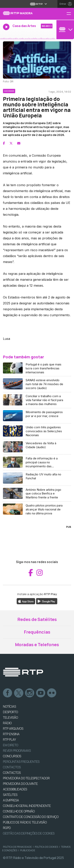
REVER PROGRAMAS (17, 751)
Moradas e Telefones (37, 645)
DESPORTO (10, 712)
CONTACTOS (12, 773)
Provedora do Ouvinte (20, 784)
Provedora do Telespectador (26, 778)
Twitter (19, 693)
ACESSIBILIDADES (15, 789)
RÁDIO (7, 723)
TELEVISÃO (10, 717)
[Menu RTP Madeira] (70, 14)
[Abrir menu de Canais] (65, 30)
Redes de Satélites (37, 619)
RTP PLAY (9, 740)
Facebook (8, 693)
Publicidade (28, 850)
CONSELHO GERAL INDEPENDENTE (27, 806)
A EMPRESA (11, 800)
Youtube (41, 693)
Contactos (12, 767)
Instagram (30, 693)
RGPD (7, 828)
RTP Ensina (11, 734)
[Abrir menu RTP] (37, 4)
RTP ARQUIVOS (13, 729)
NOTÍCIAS (9, 706)
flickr (52, 693)
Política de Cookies (46, 847)
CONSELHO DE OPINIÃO (19, 811)
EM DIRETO (11, 745)
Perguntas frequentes (21, 762)
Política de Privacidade (17, 847)
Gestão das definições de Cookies (29, 833)
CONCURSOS (12, 756)
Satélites (10, 795)
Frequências (37, 632)
